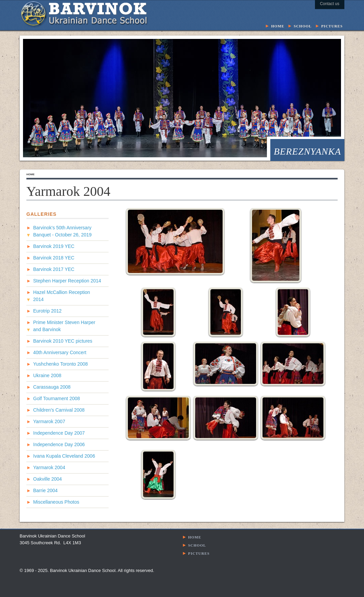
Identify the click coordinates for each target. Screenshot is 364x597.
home (278, 26)
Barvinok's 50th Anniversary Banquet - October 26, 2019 (62, 231)
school (303, 26)
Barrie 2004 (45, 490)
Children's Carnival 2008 (59, 410)
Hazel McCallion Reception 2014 (62, 296)
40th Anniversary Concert (60, 352)
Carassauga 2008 (52, 387)
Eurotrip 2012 (47, 311)
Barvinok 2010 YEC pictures (63, 341)
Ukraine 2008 (47, 375)
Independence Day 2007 (59, 433)
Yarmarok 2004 (49, 467)
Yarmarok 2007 (49, 421)
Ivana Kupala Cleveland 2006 (64, 456)
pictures (332, 26)
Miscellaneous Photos (56, 502)
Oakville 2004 (48, 479)
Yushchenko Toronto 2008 (61, 364)
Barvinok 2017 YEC (54, 269)
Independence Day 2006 (59, 444)
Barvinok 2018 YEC (54, 258)
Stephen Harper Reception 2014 (67, 281)
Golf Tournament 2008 (56, 398)
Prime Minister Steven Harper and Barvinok (64, 326)
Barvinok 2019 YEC (54, 246)
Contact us (330, 4)
